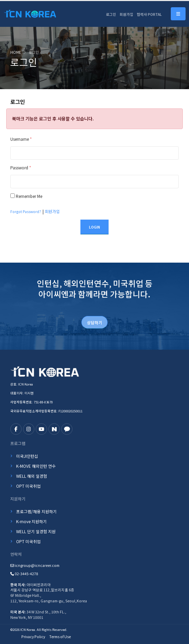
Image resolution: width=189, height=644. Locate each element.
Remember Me (29, 196)
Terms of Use (60, 637)
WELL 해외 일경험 (32, 476)
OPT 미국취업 (28, 486)
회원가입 (126, 14)
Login (94, 227)
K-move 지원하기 (31, 521)
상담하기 (94, 322)
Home (16, 52)
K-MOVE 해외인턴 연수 (36, 466)
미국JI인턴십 (27, 456)
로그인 (111, 14)
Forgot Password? (26, 212)
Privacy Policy (33, 637)
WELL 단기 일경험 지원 (36, 531)
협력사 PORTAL (149, 14)
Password (21, 167)
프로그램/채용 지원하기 (36, 511)
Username (21, 139)
